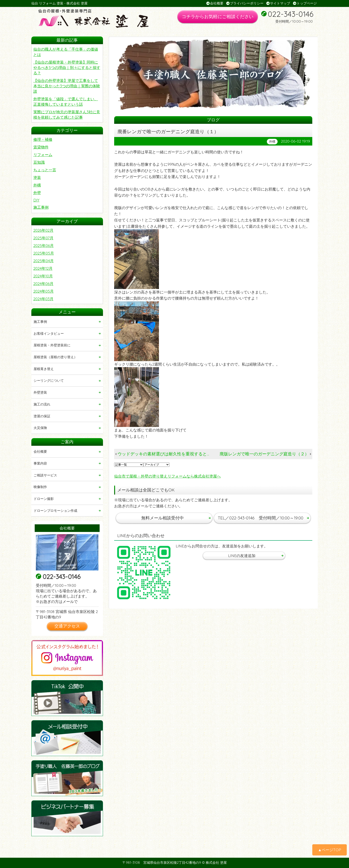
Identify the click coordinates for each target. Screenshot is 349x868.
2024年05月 (44, 291)
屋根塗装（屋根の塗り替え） (55, 357)
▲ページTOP (330, 850)
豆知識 (39, 162)
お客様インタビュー (49, 333)
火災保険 (40, 428)
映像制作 (40, 487)
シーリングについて (49, 380)
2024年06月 (43, 284)
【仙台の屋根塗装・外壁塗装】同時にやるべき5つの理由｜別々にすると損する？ (67, 68)
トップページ (307, 3)
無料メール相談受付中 (163, 518)
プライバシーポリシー (247, 3)
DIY (36, 200)
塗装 (37, 177)
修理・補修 (43, 139)
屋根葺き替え (44, 369)
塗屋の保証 (42, 416)
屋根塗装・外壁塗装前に (52, 345)
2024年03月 (43, 299)
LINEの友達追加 (242, 556)
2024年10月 (43, 276)
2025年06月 (44, 245)
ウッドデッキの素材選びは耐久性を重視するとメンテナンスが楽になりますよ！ (166, 454)
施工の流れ (42, 404)
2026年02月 (43, 230)
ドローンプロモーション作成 (55, 511)
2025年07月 (43, 238)
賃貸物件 (41, 147)
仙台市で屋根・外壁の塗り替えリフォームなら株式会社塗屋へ (167, 476)
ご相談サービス (45, 475)
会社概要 (217, 3)
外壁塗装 (40, 392)
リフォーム (43, 155)
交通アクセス (67, 626)
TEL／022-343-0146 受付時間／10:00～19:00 (261, 518)
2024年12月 (43, 268)
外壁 (37, 193)
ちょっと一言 (45, 170)
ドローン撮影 (44, 499)
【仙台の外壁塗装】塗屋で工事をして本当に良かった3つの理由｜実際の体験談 (67, 86)
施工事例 (41, 207)
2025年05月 (44, 253)
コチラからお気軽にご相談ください (218, 16)
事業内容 (40, 463)
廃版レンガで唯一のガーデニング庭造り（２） (264, 454)
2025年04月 (44, 261)
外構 (37, 185)
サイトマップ (280, 3)
